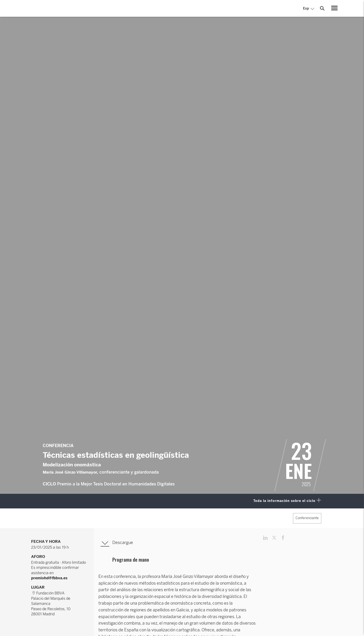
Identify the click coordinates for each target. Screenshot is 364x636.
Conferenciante (307, 518)
